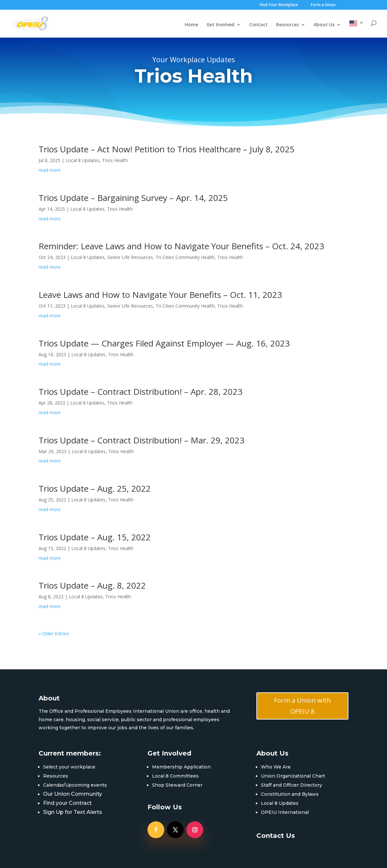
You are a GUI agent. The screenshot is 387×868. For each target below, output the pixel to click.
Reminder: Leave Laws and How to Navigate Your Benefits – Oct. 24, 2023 (181, 246)
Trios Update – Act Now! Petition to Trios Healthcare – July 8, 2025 (167, 149)
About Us (324, 25)
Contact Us (276, 836)
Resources (287, 25)
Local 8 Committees (175, 776)
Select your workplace (69, 767)
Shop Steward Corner (177, 785)
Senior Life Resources (130, 257)
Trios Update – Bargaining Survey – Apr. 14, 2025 (133, 198)
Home (191, 25)
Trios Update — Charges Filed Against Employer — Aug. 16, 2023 (164, 343)
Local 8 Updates (82, 160)
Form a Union (323, 5)
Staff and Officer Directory (292, 785)
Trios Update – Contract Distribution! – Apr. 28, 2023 (141, 392)
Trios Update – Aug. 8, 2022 (92, 585)
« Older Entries (54, 633)
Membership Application (181, 767)
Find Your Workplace (279, 5)
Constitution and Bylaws (290, 794)
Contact (258, 25)
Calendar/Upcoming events (75, 785)
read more (50, 170)
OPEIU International (285, 812)
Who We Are (276, 767)
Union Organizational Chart (293, 776)
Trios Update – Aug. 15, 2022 (95, 537)
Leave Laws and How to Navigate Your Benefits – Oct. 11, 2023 (160, 295)
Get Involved (220, 25)
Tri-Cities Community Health (185, 257)
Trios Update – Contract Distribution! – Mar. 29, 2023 (141, 440)
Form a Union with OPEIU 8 (302, 706)
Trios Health (115, 160)
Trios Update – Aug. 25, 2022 (95, 488)
